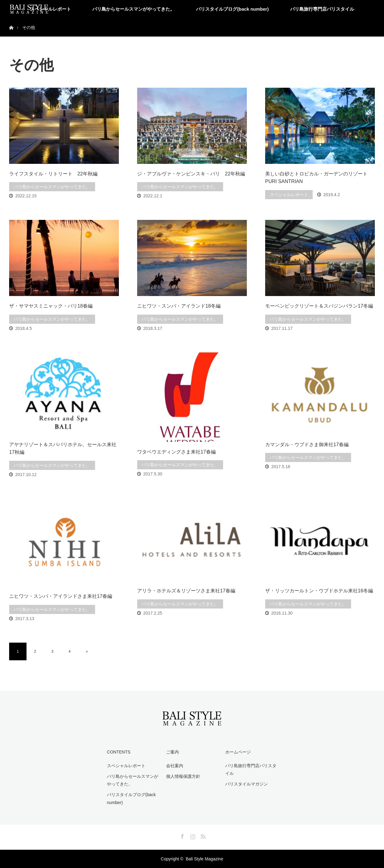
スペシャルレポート (50, 9)
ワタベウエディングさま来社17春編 (176, 452)
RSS (202, 835)
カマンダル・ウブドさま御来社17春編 (307, 445)
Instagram (192, 835)
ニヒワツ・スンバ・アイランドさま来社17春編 (61, 596)
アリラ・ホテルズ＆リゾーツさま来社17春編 (186, 591)
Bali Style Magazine (204, 859)
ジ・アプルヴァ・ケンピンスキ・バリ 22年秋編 (191, 174)
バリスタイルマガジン (247, 784)
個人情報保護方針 (183, 776)
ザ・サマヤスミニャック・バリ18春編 (51, 306)
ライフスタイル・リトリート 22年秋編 (53, 174)
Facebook (182, 835)
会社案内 (175, 766)
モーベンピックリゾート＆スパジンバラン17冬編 (319, 306)
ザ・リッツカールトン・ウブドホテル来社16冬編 (319, 591)
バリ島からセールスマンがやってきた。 (133, 9)
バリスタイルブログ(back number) (232, 9)
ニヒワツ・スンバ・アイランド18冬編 (179, 306)
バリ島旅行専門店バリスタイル (322, 9)
